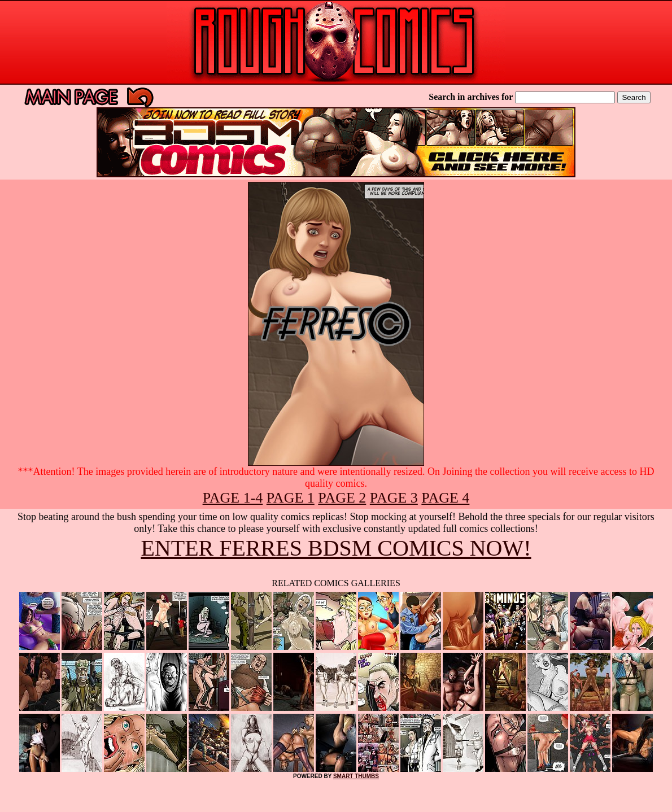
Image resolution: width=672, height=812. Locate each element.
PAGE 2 (342, 498)
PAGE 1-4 (233, 498)
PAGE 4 (445, 498)
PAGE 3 (394, 498)
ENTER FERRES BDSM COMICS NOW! (336, 548)
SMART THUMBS (356, 776)
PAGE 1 (291, 498)
